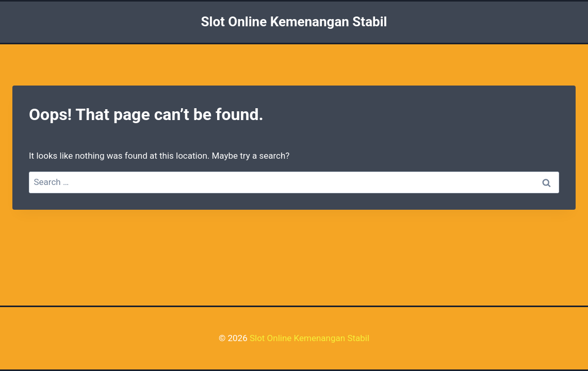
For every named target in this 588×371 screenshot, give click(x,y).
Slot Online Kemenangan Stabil (309, 338)
